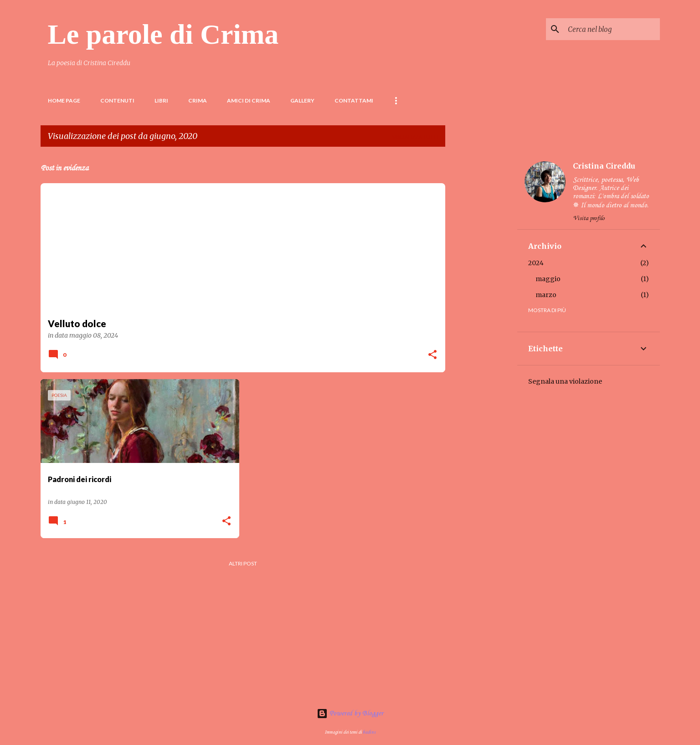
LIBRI (161, 100)
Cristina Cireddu (604, 166)
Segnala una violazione (565, 381)
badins (369, 732)
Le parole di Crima (163, 34)
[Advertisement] (481, 291)
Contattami (354, 100)
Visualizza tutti (415, 137)
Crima (198, 100)
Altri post (243, 563)
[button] (432, 355)
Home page (64, 100)
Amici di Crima (249, 100)
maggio (548, 279)
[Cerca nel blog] (612, 29)
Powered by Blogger (350, 714)
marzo (546, 295)
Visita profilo (589, 218)
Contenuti (117, 100)
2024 (536, 263)
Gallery (302, 100)
